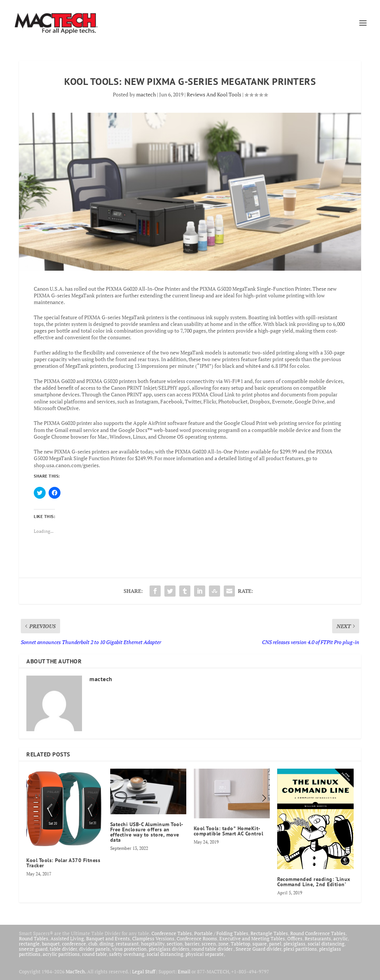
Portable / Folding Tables (221, 933)
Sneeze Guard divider (258, 949)
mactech (146, 94)
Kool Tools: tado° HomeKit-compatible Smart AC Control (229, 831)
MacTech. (76, 971)
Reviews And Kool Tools (214, 94)
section (175, 944)
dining (107, 944)
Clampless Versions (153, 938)
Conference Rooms (197, 938)
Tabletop (240, 944)
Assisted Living (67, 938)
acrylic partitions (61, 954)
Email (184, 971)
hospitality (153, 944)
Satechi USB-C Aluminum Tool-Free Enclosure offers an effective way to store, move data (147, 832)
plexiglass (294, 944)
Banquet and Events (108, 938)
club (93, 944)
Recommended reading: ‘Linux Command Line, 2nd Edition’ (314, 882)
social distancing (326, 944)
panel (275, 944)
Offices (295, 938)
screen (209, 944)
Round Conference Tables (318, 933)
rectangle (29, 944)
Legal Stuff (144, 971)
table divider (63, 949)
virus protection (129, 949)
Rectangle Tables (269, 933)
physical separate (205, 954)
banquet (51, 944)
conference (74, 944)
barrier (192, 944)
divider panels (94, 949)
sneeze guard (33, 949)
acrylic (340, 938)
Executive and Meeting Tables (252, 938)
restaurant (127, 944)
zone (223, 944)
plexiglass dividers (169, 949)
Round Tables (34, 938)
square (260, 944)
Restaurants (318, 938)
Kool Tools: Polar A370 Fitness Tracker (63, 863)
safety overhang (127, 954)
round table (94, 954)
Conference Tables (172, 933)
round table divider (212, 949)
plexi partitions (300, 949)
